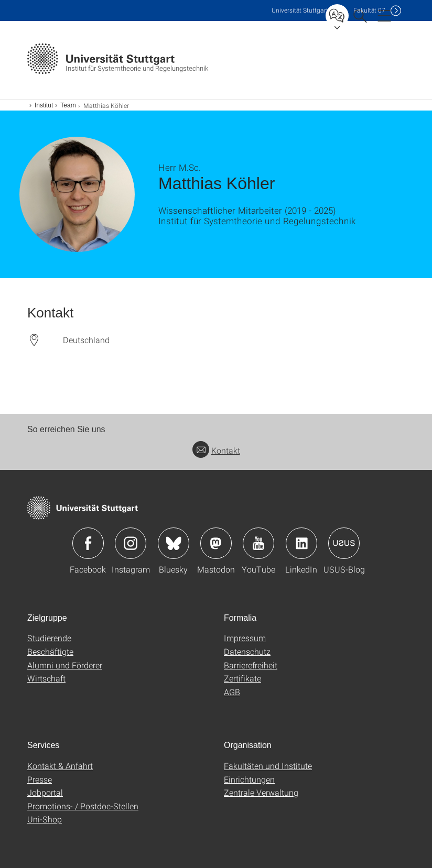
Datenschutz (247, 651)
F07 (369, 10)
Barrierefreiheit (251, 665)
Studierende (49, 638)
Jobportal (45, 792)
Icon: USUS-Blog (344, 543)
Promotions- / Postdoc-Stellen (83, 806)
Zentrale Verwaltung (261, 792)
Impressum (245, 638)
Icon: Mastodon (216, 543)
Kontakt (216, 450)
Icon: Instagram (131, 543)
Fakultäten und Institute (268, 766)
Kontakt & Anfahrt (60, 766)
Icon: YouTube (258, 543)
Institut (44, 105)
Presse (40, 779)
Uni (300, 10)
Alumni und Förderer (65, 665)
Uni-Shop (45, 819)
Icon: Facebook (88, 543)
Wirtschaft (46, 678)
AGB (232, 692)
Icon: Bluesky (174, 543)
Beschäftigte (50, 651)
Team (68, 105)
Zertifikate (242, 678)
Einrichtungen (249, 779)
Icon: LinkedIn (301, 543)
